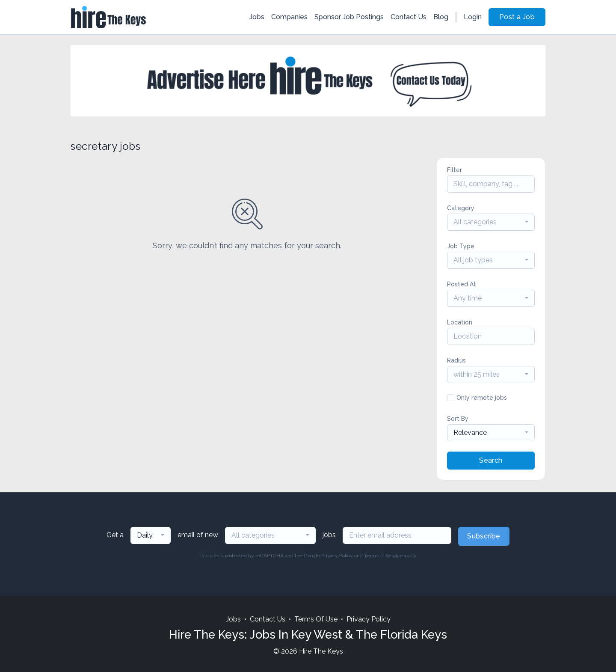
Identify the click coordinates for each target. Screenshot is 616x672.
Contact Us (409, 17)
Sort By (458, 419)
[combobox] (491, 222)
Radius (456, 360)
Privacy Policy (337, 556)
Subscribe (484, 536)
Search (491, 460)
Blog (441, 17)
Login (473, 17)
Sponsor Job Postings (349, 17)
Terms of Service (383, 556)
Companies (289, 17)
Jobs (257, 17)
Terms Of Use (316, 619)
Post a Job (517, 17)
